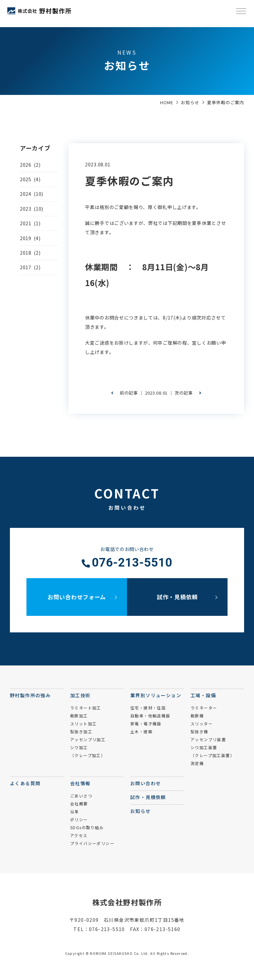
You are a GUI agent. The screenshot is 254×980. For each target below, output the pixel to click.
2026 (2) (30, 165)
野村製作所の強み (30, 695)
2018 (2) (30, 253)
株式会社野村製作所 (127, 902)
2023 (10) (32, 209)
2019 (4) (30, 238)
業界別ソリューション (156, 695)
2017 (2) (30, 267)
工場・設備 (203, 695)
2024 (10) (32, 194)
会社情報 (80, 783)
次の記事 (188, 393)
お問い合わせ (146, 783)
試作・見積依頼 (177, 597)
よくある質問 (25, 783)
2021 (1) (30, 223)
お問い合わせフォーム (77, 597)
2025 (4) (30, 179)
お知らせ (141, 811)
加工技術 (80, 695)
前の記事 (125, 393)
